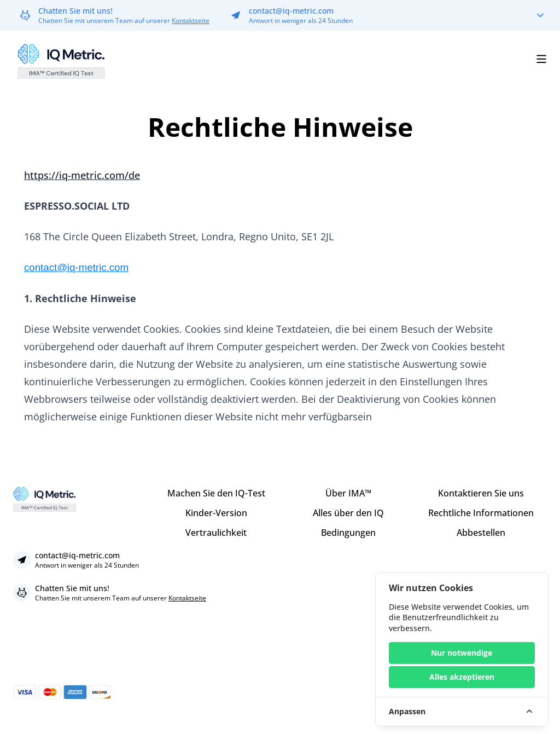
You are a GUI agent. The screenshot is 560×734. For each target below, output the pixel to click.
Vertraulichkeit (216, 533)
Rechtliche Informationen (481, 513)
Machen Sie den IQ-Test (216, 493)
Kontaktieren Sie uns (481, 493)
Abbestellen (481, 533)
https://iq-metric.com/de (82, 175)
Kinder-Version (216, 513)
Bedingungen (348, 533)
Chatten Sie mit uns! (75, 11)
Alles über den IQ (348, 513)
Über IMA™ (348, 493)
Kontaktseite (191, 21)
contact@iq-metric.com (291, 11)
